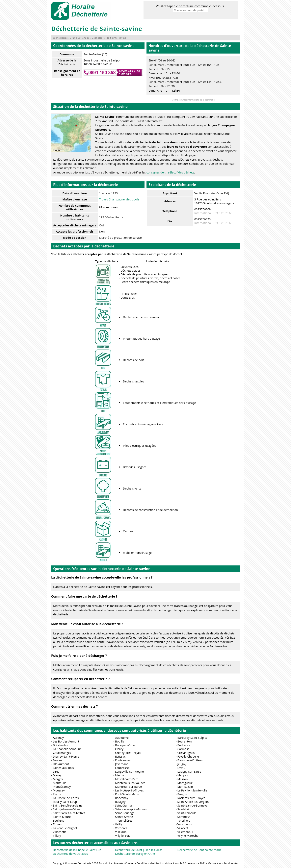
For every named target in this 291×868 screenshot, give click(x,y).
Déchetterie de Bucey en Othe (135, 854)
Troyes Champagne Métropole (119, 199)
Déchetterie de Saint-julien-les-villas (139, 850)
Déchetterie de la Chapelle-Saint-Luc (77, 850)
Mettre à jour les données (223, 863)
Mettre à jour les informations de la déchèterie (193, 100)
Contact (130, 863)
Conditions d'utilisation (150, 863)
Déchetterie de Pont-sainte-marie (199, 850)
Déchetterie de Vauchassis (70, 854)
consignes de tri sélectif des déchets (170, 172)
